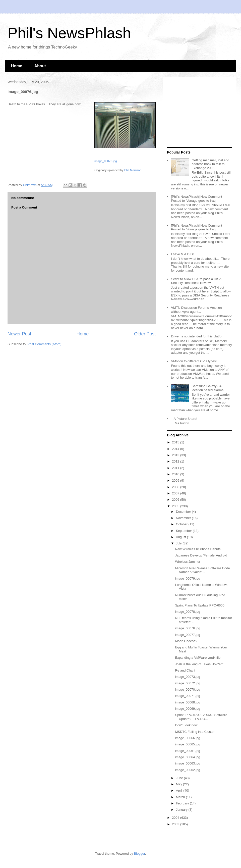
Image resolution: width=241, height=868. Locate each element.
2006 (176, 500)
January (182, 810)
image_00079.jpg (188, 578)
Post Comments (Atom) (45, 344)
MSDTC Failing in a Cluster (195, 732)
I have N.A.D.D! (182, 254)
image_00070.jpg (188, 690)
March (181, 797)
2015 (176, 442)
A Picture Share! (185, 419)
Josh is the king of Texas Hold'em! (200, 664)
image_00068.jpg (188, 702)
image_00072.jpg (188, 683)
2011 (176, 468)
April (180, 790)
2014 (176, 449)
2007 (176, 493)
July (179, 543)
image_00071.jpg (188, 696)
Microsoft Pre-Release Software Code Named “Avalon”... (202, 570)
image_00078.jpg (188, 612)
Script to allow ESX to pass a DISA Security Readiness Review (196, 281)
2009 (176, 480)
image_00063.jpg (188, 763)
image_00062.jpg (188, 770)
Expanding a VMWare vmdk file (198, 658)
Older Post (145, 334)
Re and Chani (185, 670)
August (182, 537)
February (183, 803)
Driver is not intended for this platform (198, 336)
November (184, 518)
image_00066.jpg (188, 738)
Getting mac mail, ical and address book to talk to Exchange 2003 (210, 164)
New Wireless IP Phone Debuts (198, 549)
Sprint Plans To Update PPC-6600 (200, 605)
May (179, 784)
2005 (176, 506)
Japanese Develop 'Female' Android (201, 555)
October (182, 524)
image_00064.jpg (188, 757)
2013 (176, 455)
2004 (176, 818)
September (184, 531)
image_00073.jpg (188, 677)
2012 (176, 461)
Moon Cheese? (186, 641)
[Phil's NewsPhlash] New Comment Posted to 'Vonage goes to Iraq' (196, 199)
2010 (176, 474)
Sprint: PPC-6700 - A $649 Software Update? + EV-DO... (201, 717)
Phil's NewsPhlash (69, 33)
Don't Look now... (187, 725)
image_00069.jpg (188, 709)
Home (17, 66)
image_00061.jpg (188, 751)
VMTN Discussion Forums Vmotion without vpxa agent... (196, 310)
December (184, 512)
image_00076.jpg (106, 161)
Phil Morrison (133, 170)
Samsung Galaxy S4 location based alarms (207, 388)
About (40, 66)
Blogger (140, 854)
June (180, 778)
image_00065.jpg (188, 744)
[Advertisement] (198, 113)
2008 (176, 487)
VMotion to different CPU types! (194, 361)
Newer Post (19, 334)
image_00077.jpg (188, 635)
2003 (176, 824)
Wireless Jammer (188, 562)
